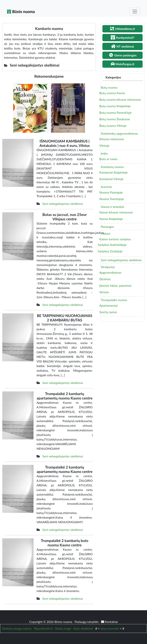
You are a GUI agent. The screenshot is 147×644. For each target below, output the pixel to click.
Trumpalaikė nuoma (114, 300)
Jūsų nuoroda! (110, 628)
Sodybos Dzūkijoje (110, 251)
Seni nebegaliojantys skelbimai (63, 204)
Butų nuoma (109, 87)
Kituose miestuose (112, 139)
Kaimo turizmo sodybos (115, 239)
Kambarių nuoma (112, 167)
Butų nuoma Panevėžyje (116, 112)
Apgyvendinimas (110, 272)
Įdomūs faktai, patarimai (115, 285)
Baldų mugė (63, 628)
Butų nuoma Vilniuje (113, 126)
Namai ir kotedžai (112, 207)
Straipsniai (108, 267)
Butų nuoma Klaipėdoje (115, 106)
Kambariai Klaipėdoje (114, 172)
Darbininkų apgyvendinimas (119, 133)
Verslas (104, 292)
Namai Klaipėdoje (111, 219)
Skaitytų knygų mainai (17, 628)
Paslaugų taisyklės (87, 622)
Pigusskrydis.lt (43, 628)
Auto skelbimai (83, 628)
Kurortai (106, 187)
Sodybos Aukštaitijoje (112, 245)
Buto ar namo (108, 159)
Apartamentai (108, 305)
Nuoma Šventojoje (112, 199)
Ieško (104, 153)
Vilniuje (104, 145)
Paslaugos (107, 227)
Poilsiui (106, 233)
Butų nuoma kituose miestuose (120, 99)
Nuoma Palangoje (111, 192)
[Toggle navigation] (135, 12)
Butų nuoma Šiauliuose (115, 119)
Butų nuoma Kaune (112, 93)
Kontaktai (109, 622)
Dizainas (105, 279)
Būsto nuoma (21, 12)
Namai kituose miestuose (116, 212)
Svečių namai (108, 312)
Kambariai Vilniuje (111, 179)
